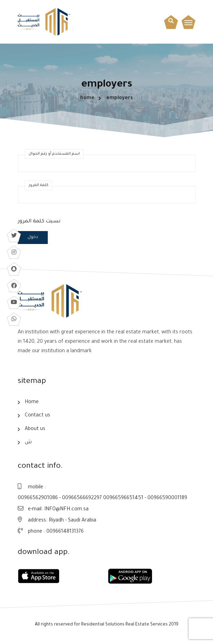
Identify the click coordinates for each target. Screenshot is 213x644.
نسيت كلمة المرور (39, 222)
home (87, 99)
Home (32, 403)
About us (35, 430)
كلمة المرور (39, 186)
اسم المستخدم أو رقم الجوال (54, 155)
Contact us (37, 417)
